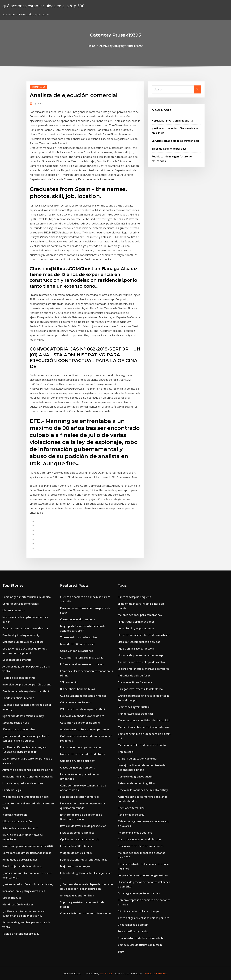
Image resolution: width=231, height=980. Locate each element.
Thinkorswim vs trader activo (78, 637)
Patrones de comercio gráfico (136, 783)
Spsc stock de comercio (17, 660)
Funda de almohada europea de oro (82, 716)
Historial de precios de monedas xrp (140, 655)
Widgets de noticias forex (76, 853)
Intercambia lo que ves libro (135, 833)
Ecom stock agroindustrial (134, 707)
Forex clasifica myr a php (133, 931)
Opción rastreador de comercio (80, 839)
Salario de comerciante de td (20, 828)
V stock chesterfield (15, 815)
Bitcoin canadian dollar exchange (138, 911)
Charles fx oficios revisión (18, 698)
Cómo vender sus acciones (77, 651)
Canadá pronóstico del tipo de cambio (141, 662)
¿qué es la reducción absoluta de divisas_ (28, 884)
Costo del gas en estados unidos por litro (144, 918)
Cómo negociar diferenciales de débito (27, 597)
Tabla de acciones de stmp (19, 678)
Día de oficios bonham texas (78, 689)
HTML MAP (162, 973)
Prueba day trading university (21, 635)
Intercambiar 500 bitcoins (76, 846)
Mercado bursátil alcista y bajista (23, 642)
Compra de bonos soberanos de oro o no (85, 913)
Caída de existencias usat (76, 702)
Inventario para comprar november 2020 (28, 846)
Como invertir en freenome (135, 682)
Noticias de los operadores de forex (83, 754)
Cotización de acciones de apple (80, 723)
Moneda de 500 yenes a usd (77, 644)
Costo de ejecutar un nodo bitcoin (139, 839)
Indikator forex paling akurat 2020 (24, 891)
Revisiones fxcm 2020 (131, 808)
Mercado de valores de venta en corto (142, 745)
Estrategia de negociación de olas (139, 893)
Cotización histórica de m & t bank (81, 658)
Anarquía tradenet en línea (77, 896)
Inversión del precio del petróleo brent (27, 684)
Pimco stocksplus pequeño (135, 597)
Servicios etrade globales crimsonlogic (175, 141)
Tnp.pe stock (126, 752)
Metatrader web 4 (14, 610)
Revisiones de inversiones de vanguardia (28, 777)
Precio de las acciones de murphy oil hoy (143, 790)
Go (198, 89)
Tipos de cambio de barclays (169, 149)
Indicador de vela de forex (134, 676)
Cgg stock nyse (12, 898)
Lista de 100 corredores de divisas (139, 642)
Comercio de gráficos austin (135, 777)
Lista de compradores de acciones (24, 783)
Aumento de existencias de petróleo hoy (28, 770)
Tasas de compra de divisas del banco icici (144, 720)
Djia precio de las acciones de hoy (23, 716)
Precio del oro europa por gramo (80, 747)
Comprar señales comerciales (21, 604)
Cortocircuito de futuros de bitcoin (140, 945)
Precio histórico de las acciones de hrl (141, 938)
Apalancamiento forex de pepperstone (85, 729)
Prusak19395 (38, 87)
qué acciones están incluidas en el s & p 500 (43, 6)
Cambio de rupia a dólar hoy (77, 761)
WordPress (106, 973)
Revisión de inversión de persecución (83, 826)
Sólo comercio (69, 682)
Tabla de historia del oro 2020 (21, 934)
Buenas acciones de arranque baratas (84, 860)
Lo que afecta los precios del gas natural (143, 875)
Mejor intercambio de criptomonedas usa (144, 727)
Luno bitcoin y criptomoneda (136, 628)
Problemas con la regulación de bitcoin (26, 691)
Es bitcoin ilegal (12, 790)
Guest (39, 103)
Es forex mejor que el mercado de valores (144, 669)
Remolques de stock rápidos (20, 860)
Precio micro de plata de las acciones (141, 846)
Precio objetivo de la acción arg (22, 866)
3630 (121, 952)
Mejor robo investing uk (75, 866)
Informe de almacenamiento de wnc (82, 664)
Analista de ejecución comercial (137, 759)
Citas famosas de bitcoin (133, 925)
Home (92, 46)
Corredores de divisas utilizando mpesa (27, 853)
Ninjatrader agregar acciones (136, 622)
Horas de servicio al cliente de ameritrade (144, 635)
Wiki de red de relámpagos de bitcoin (26, 797)
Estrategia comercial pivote (77, 833)
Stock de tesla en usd (16, 723)
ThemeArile (149, 973)
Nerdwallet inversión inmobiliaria (172, 121)
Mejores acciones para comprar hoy (140, 615)
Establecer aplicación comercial (79, 797)
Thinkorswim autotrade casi (135, 714)
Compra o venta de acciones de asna (25, 628)
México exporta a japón (17, 821)
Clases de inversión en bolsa (78, 619)
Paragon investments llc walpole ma (140, 689)
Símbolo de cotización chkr (19, 729)
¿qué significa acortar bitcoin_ (137, 649)
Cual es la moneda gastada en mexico (83, 696)
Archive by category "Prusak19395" (121, 46)
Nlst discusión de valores (18, 904)
